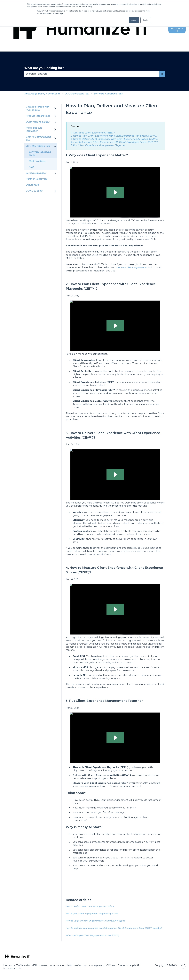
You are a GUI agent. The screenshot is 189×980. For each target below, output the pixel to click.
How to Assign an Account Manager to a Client (90, 906)
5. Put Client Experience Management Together (98, 145)
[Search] (162, 74)
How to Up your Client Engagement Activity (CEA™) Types (95, 921)
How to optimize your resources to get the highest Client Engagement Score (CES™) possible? (114, 928)
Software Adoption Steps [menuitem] (40, 153)
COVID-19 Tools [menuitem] (34, 191)
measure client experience (131, 267)
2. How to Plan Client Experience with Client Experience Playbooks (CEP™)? (114, 136)
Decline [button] (146, 20)
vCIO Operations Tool (77, 94)
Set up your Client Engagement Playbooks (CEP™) (92, 914)
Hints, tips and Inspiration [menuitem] (34, 129)
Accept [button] (134, 20)
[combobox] (92, 74)
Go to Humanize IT (177, 29)
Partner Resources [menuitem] (37, 179)
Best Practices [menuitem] (37, 161)
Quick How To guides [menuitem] (38, 122)
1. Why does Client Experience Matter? (93, 133)
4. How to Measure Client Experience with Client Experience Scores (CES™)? (114, 142)
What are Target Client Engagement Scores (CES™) (92, 935)
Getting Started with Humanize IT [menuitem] (38, 108)
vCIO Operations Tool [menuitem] (38, 146)
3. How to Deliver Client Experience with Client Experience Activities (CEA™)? (114, 139)
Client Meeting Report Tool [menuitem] (39, 138)
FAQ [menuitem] (31, 167)
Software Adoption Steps (108, 94)
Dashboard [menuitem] (32, 185)
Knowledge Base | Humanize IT (42, 94)
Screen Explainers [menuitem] (36, 173)
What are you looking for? (44, 68)
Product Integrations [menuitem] (38, 116)
